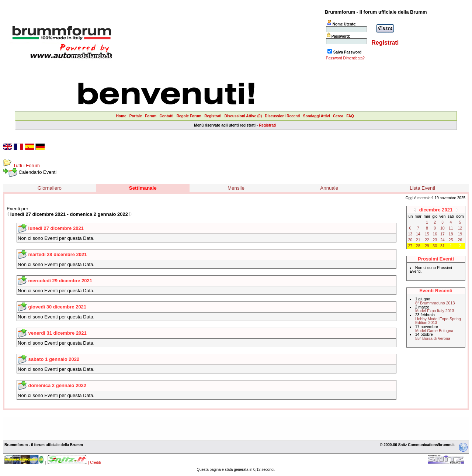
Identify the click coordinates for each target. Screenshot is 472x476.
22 (427, 240)
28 (418, 246)
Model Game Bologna (434, 331)
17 (442, 234)
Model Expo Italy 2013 (435, 311)
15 (427, 234)
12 (460, 228)
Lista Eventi (422, 188)
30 (435, 246)
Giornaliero (50, 188)
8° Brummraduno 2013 (435, 303)
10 (442, 228)
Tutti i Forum (26, 165)
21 (418, 240)
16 (435, 234)
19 (460, 234)
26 (460, 240)
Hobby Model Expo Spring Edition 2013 (438, 321)
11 (451, 228)
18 (451, 234)
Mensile (236, 188)
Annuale (329, 188)
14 (418, 234)
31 (442, 246)
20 (410, 240)
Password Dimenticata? (345, 58)
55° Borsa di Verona (433, 338)
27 (410, 246)
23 (435, 240)
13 (410, 234)
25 (451, 240)
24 (442, 240)
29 (427, 246)
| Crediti (94, 463)
